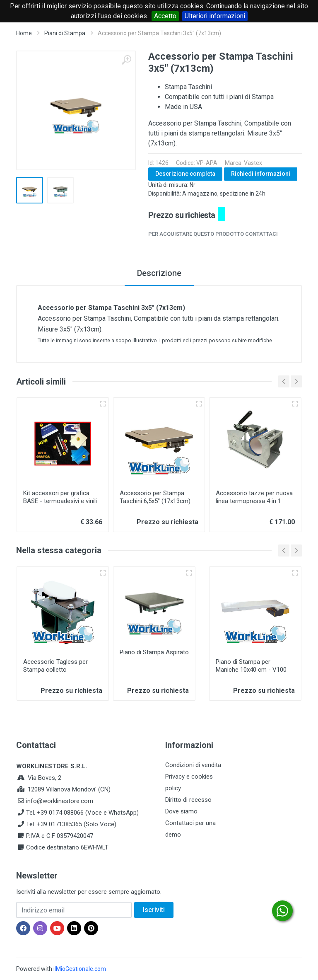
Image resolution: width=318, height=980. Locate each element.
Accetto (165, 16)
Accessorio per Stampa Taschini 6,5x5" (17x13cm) (155, 497)
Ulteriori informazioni (215, 16)
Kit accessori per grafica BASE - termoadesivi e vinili (60, 497)
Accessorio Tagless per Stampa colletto (55, 666)
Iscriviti (154, 910)
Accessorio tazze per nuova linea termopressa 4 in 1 (254, 497)
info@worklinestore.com (60, 801)
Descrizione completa (185, 174)
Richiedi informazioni (261, 174)
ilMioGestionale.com (80, 969)
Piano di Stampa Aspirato (154, 652)
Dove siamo (181, 811)
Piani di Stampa (65, 33)
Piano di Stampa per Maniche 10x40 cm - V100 (251, 666)
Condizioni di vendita (193, 765)
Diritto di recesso (188, 800)
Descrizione (159, 273)
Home (24, 33)
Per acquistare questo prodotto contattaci (213, 234)
